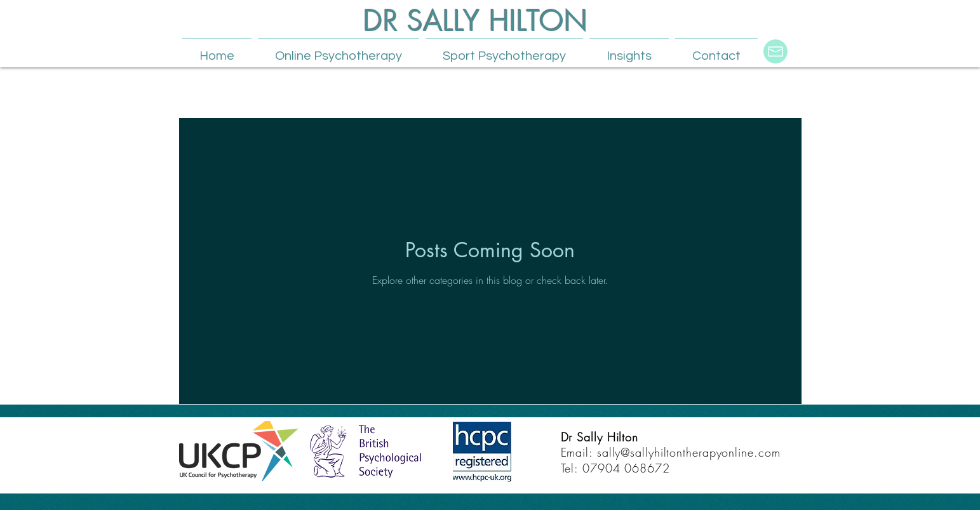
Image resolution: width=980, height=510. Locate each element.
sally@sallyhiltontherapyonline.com (689, 452)
